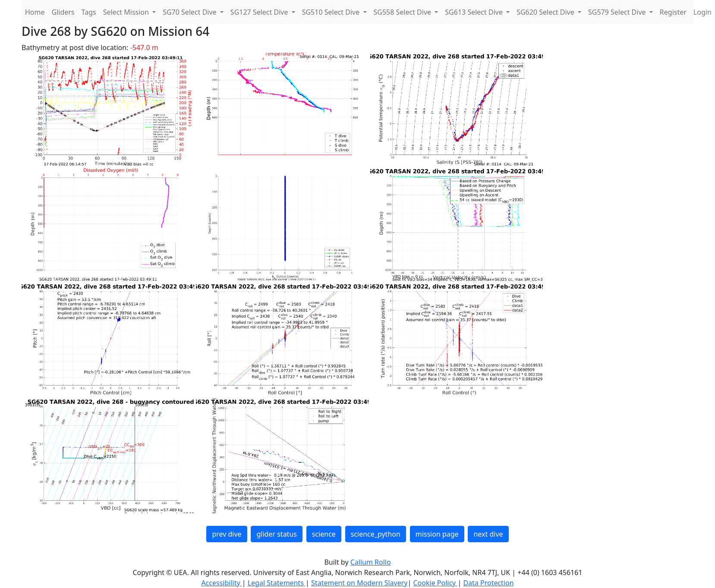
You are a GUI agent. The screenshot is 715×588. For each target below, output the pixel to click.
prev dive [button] (227, 534)
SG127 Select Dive (260, 12)
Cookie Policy (435, 583)
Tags (89, 12)
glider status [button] (276, 534)
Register (673, 12)
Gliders (63, 12)
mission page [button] (437, 534)
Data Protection (488, 583)
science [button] (324, 534)
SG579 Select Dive (618, 12)
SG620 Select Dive (546, 12)
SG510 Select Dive (332, 12)
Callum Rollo (371, 562)
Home (35, 12)
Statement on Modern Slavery (359, 583)
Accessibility (221, 583)
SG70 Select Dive (191, 12)
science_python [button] (376, 534)
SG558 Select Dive (403, 12)
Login (702, 12)
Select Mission (127, 12)
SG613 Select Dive (475, 12)
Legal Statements (277, 583)
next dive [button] (488, 534)
